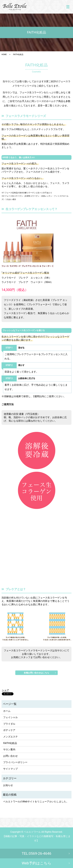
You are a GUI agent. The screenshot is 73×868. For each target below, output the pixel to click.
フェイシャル (10, 717)
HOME (4, 54)
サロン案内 (9, 749)
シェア (5, 690)
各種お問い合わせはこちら (36, 673)
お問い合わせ (10, 756)
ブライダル (9, 724)
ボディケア (9, 730)
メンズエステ (10, 737)
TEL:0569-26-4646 (37, 854)
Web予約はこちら (36, 863)
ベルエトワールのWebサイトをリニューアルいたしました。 (36, 802)
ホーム (7, 711)
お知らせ (8, 785)
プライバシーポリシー (15, 762)
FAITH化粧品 (10, 743)
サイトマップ (10, 769)
